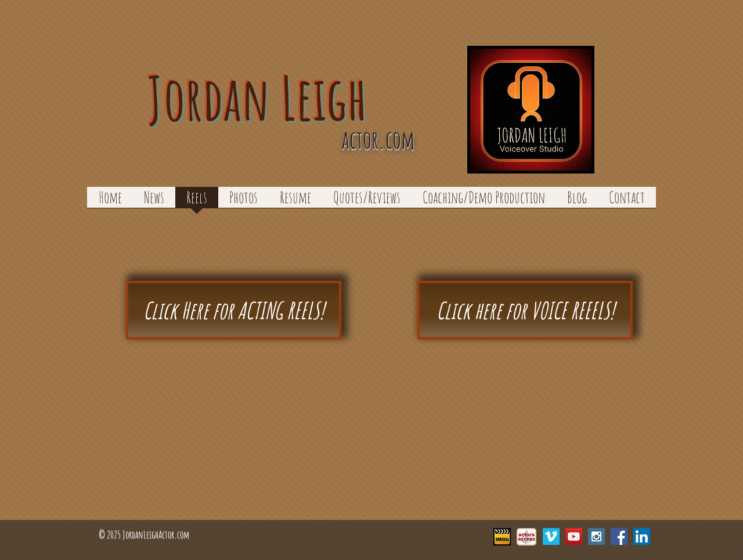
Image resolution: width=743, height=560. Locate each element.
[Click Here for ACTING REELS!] (234, 310)
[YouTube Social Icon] (574, 536)
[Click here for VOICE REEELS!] (525, 310)
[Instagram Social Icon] (596, 536)
